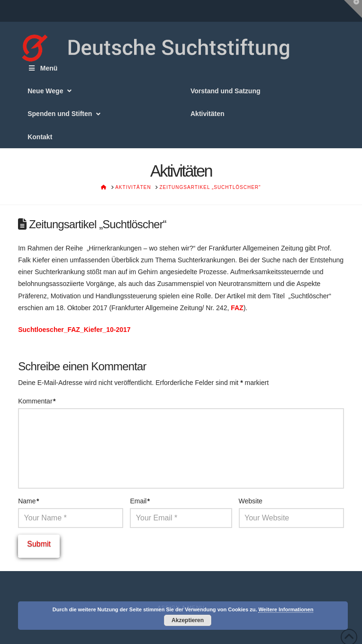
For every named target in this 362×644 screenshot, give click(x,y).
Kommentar (37, 401)
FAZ (237, 308)
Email (140, 501)
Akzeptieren (188, 620)
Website (251, 501)
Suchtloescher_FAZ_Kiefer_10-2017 (74, 330)
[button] (353, 9)
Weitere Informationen (286, 609)
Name (28, 501)
